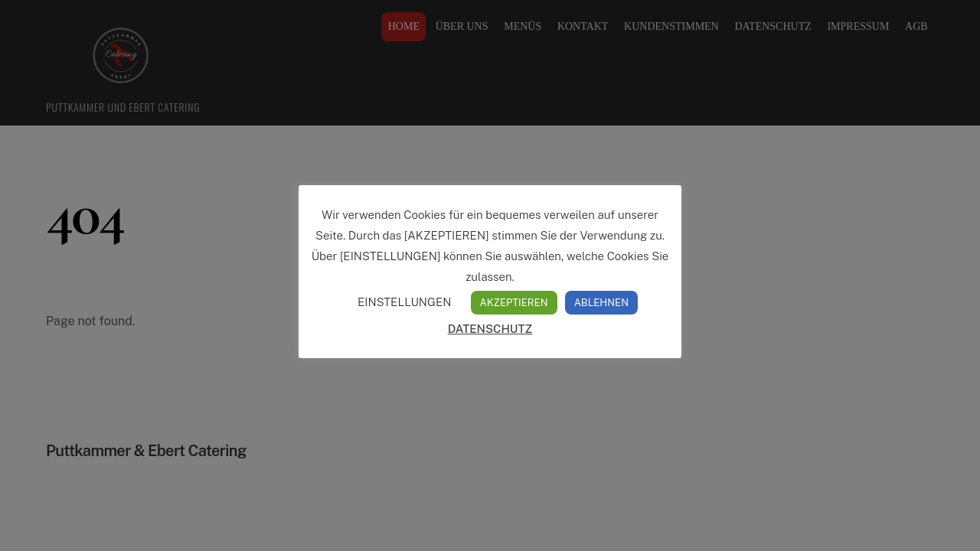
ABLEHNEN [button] (601, 303)
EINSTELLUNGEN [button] (405, 302)
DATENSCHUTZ (490, 329)
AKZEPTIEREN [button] (514, 303)
